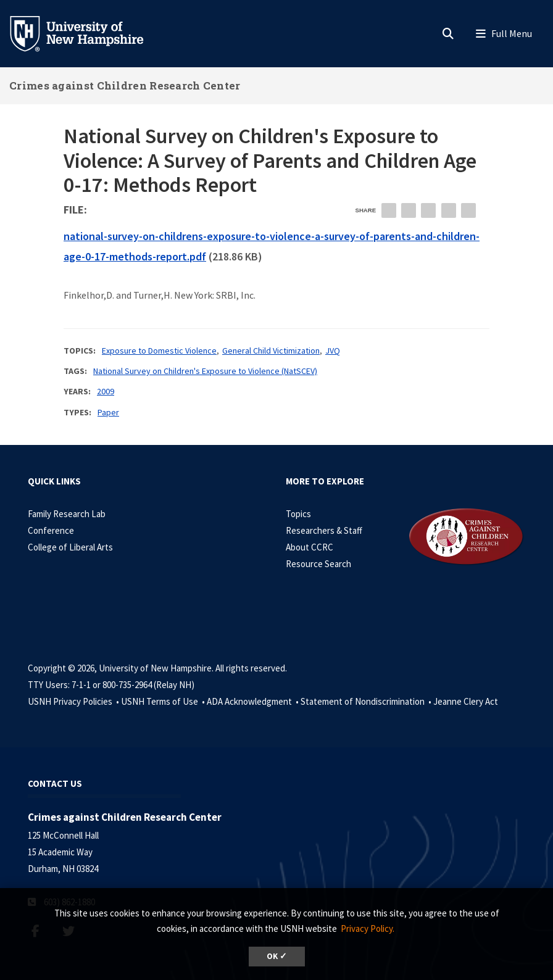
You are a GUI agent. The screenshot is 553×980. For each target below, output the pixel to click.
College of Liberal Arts (70, 547)
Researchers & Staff (324, 530)
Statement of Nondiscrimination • (367, 701)
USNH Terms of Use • (164, 701)
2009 (106, 391)
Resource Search (318, 564)
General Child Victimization (271, 351)
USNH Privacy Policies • (74, 701)
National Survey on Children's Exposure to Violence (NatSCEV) (205, 371)
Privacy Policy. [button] (368, 928)
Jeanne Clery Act (466, 701)
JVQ (333, 351)
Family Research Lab (67, 514)
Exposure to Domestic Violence (159, 351)
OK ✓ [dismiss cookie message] (277, 956)
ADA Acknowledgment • (254, 701)
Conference (51, 530)
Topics (298, 514)
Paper (108, 412)
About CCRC (310, 547)
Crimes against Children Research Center (125, 85)
